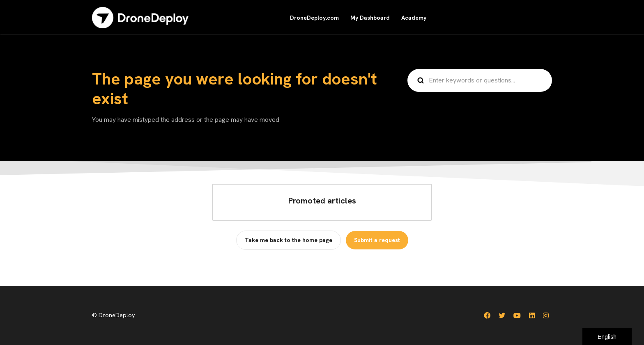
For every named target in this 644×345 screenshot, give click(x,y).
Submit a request (377, 240)
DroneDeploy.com (314, 18)
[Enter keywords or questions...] (480, 80)
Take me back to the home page (289, 240)
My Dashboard (370, 18)
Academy (414, 18)
